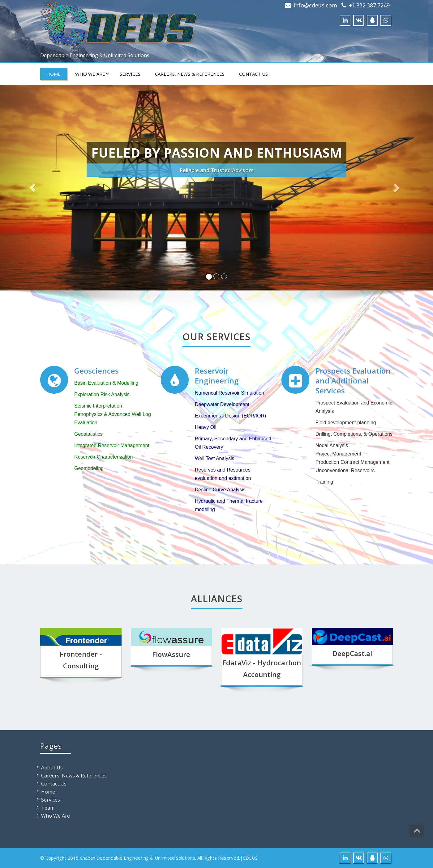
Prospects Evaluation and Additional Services (353, 381)
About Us (52, 768)
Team (48, 808)
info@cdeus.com (315, 5)
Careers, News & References (190, 74)
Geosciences (96, 371)
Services (130, 74)
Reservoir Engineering (217, 376)
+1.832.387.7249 (369, 5)
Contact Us (253, 74)
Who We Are (92, 74)
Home (54, 74)
